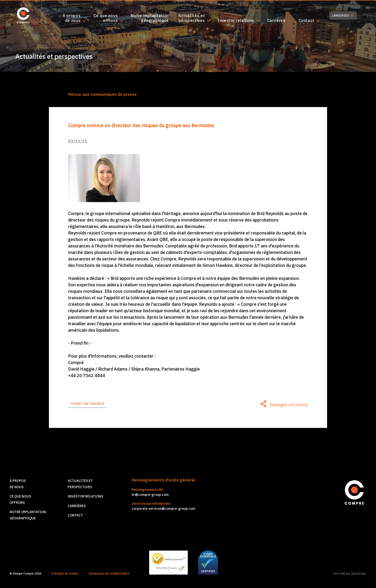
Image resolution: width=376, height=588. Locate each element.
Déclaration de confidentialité (109, 573)
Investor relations (236, 21)
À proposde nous (72, 18)
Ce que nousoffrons (106, 18)
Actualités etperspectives (192, 18)
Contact (306, 21)
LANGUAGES (343, 16)
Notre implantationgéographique (150, 18)
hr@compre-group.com (150, 495)
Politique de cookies (65, 573)
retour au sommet (87, 403)
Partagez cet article (284, 405)
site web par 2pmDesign (350, 573)
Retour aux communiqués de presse (102, 94)
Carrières (276, 21)
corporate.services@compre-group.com (163, 509)
